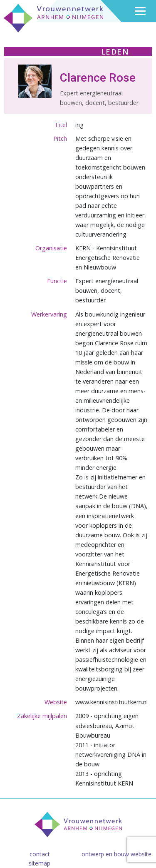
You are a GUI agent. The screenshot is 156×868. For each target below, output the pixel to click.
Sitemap (40, 863)
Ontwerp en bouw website (116, 854)
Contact (40, 854)
